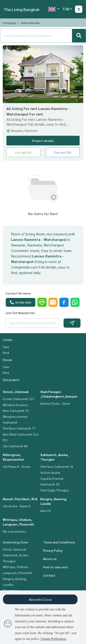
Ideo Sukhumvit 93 (16, 410)
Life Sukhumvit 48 (15, 446)
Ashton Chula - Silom (55, 403)
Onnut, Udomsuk (16, 392)
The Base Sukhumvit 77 (19, 428)
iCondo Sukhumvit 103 (18, 399)
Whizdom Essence (15, 405)
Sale (6, 347)
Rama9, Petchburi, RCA (20, 499)
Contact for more (18, 293)
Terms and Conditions (59, 542)
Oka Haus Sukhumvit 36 (57, 466)
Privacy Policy (53, 550)
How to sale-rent (56, 567)
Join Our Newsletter (20, 313)
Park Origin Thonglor (55, 490)
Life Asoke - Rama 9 (17, 506)
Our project (11, 380)
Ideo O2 (46, 511)
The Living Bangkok (22, 9)
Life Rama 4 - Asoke (17, 466)
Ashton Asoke (50, 472)
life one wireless (14, 531)
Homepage (9, 23)
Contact (49, 575)
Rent (6, 352)
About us (50, 559)
